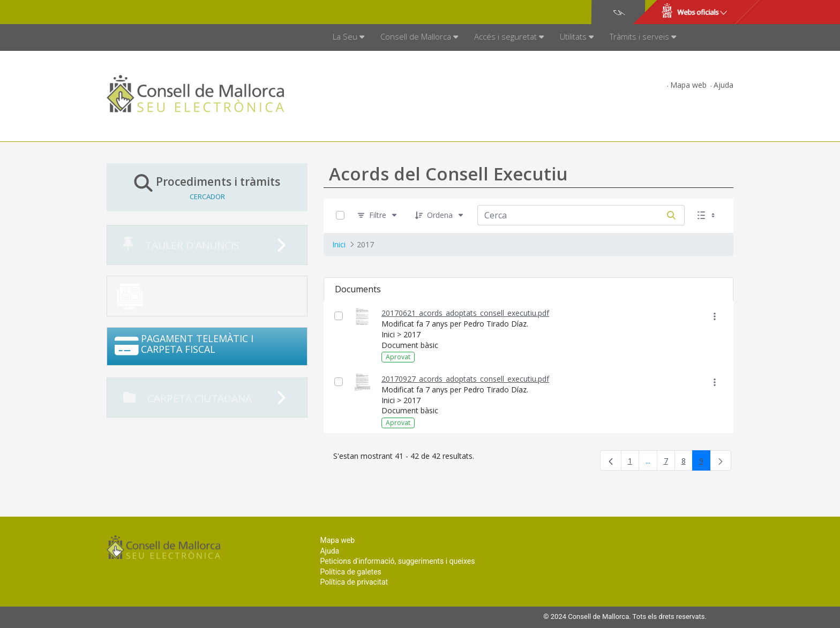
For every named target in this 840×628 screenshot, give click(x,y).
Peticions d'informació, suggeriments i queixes (397, 561)
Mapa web (688, 85)
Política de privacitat (354, 582)
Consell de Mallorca (143, 12)
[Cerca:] (568, 215)
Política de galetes (350, 572)
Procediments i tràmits (207, 187)
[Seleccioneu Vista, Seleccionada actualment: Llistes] (707, 215)
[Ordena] (440, 215)
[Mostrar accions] (714, 316)
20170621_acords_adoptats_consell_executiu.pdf (465, 313)
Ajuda (723, 85)
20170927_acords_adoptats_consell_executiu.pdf (465, 379)
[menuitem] (348, 37)
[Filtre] (378, 215)
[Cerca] (671, 215)
